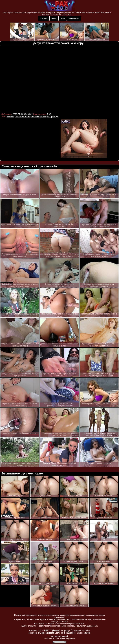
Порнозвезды (74, 18)
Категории (44, 18)
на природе (53, 116)
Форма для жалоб (60, 636)
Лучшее (54, 18)
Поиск (63, 18)
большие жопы (22, 116)
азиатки (10, 116)
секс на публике (39, 116)
